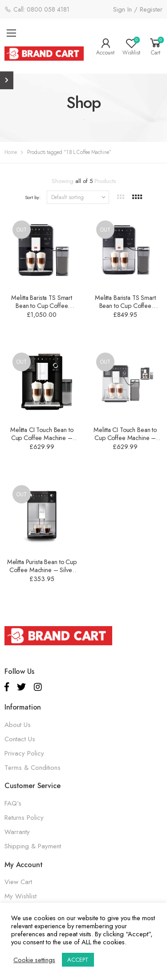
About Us (18, 725)
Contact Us (20, 739)
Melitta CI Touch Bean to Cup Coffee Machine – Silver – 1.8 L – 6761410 (125, 438)
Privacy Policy (24, 753)
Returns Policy (24, 818)
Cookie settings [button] (34, 960)
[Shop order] (78, 197)
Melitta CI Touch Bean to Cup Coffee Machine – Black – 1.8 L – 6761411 (42, 438)
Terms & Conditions (33, 768)
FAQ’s (13, 803)
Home (11, 152)
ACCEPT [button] (78, 960)
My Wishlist (20, 896)
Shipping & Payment (33, 846)
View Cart (18, 882)
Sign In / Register (138, 9)
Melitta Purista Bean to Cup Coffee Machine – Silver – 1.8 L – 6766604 (42, 570)
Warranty (17, 832)
